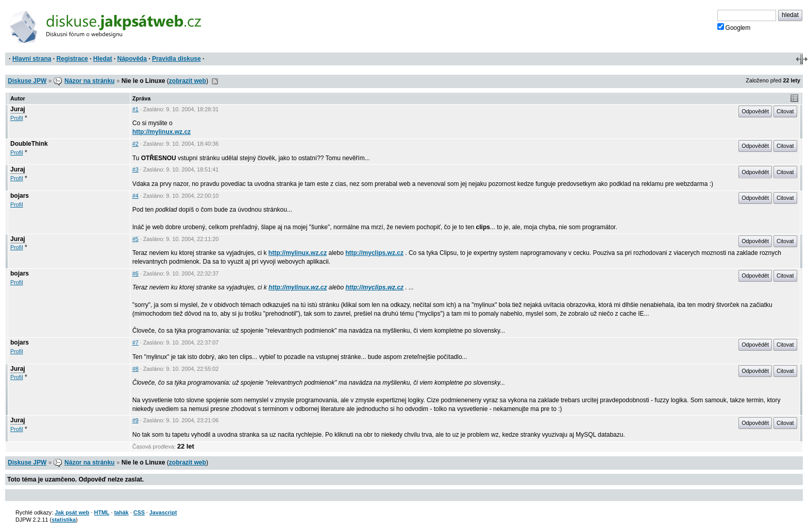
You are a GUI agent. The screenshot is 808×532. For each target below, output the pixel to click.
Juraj (18, 109)
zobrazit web (188, 81)
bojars (20, 196)
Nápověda (132, 59)
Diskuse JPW (27, 81)
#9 (136, 420)
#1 (136, 109)
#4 (136, 196)
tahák (121, 512)
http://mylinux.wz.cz (162, 132)
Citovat (785, 111)
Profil (17, 118)
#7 (136, 342)
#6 (136, 273)
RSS (215, 81)
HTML (102, 512)
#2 (136, 144)
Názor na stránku (89, 81)
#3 (136, 169)
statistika (64, 520)
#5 (136, 239)
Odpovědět (755, 111)
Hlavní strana (32, 59)
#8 (136, 369)
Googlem (734, 27)
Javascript (163, 512)
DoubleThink (29, 144)
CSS (139, 512)
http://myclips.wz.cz (374, 253)
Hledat (103, 59)
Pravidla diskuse (176, 59)
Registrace (72, 59)
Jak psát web (72, 512)
